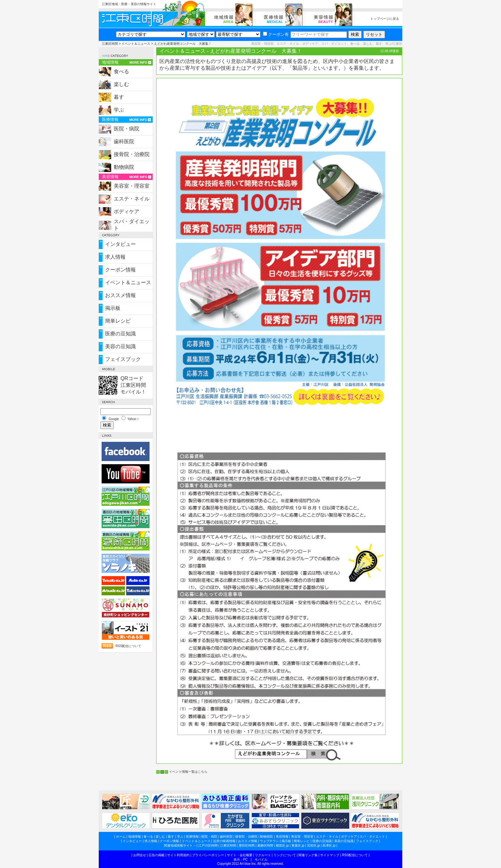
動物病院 (124, 167)
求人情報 (115, 257)
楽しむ (121, 84)
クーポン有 (276, 34)
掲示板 (113, 308)
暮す (119, 97)
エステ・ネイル (132, 199)
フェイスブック (123, 359)
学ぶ (119, 110)
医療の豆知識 (120, 334)
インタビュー (120, 244)
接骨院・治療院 (132, 154)
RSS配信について (128, 646)
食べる (121, 71)
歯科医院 (124, 141)
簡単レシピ (118, 321)
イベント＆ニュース (136, 44)
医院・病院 (127, 129)
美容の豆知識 (120, 346)
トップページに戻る (385, 19)
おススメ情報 (120, 295)
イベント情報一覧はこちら (188, 772)
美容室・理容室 (132, 186)
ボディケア (127, 211)
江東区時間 (110, 44)
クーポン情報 (120, 270)
